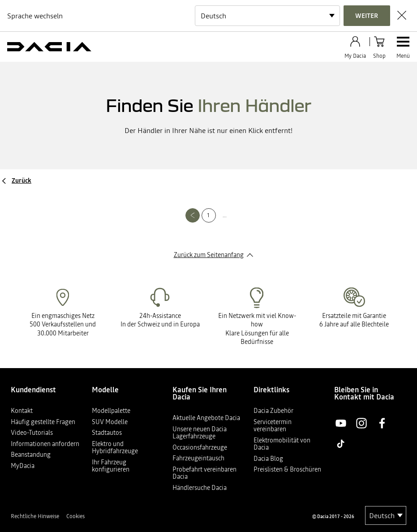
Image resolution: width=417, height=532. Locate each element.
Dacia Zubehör (273, 411)
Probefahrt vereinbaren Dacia (204, 473)
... (225, 215)
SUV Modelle (110, 422)
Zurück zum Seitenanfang (209, 255)
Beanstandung (31, 455)
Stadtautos (107, 433)
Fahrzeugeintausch (198, 458)
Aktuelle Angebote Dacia (206, 418)
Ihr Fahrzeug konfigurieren (111, 466)
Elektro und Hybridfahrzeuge (115, 448)
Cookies (75, 516)
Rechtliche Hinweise (35, 516)
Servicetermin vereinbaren (273, 426)
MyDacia (23, 466)
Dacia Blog (268, 459)
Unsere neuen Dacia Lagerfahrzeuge (200, 433)
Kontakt (22, 411)
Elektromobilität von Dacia (282, 444)
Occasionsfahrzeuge (200, 447)
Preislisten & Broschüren (287, 469)
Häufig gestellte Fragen (43, 422)
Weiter (367, 16)
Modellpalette (111, 411)
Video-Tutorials (32, 433)
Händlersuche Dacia (200, 488)
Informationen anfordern (45, 444)
